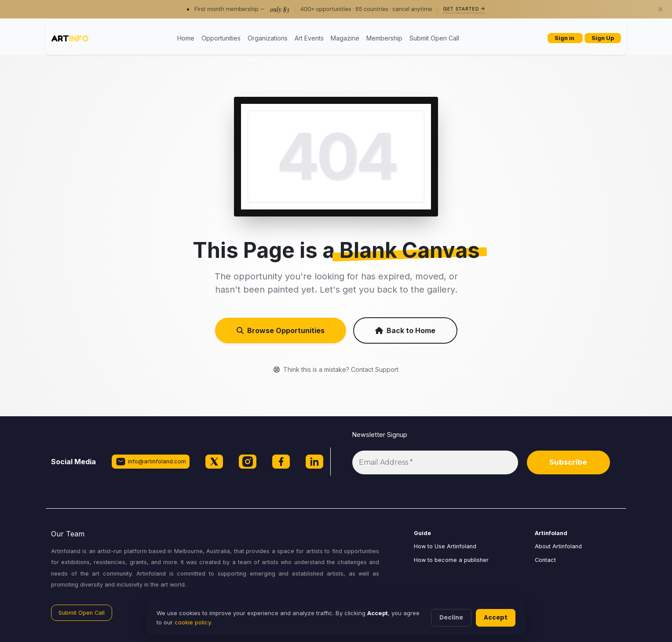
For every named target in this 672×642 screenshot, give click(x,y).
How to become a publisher (451, 560)
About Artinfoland (558, 546)
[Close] (661, 9)
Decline (451, 618)
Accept (496, 618)
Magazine (345, 38)
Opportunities (221, 38)
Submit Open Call (434, 38)
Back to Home (405, 330)
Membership (384, 38)
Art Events (309, 38)
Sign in (565, 38)
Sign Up (603, 38)
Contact (545, 560)
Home (186, 38)
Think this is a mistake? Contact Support (336, 369)
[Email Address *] (435, 462)
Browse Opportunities (281, 330)
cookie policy (193, 622)
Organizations (268, 38)
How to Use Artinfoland (445, 546)
